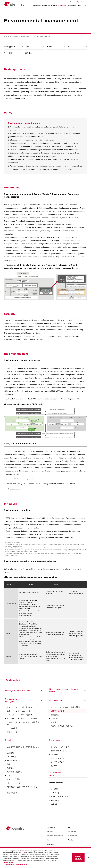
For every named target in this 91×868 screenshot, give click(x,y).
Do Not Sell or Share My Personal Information (78, 857)
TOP (5, 37)
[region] (45, 858)
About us (71, 840)
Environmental (26, 37)
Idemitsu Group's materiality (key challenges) (67, 691)
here (24, 853)
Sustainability (14, 37)
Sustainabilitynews (67, 774)
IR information (72, 836)
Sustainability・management (23, 700)
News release (37, 5)
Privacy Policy (8, 863)
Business (50, 832)
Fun (69, 827)
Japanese (84, 2)
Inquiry (77, 2)
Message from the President (23, 691)
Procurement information (55, 836)
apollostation (51, 827)
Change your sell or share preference (15, 865)
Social (23, 740)
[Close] (89, 858)
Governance (67, 740)
